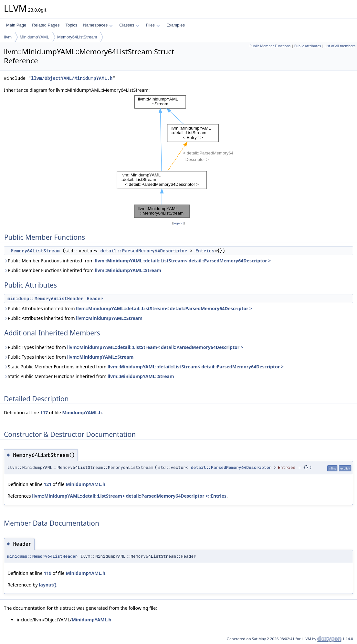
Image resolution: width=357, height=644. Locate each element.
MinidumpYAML (34, 37)
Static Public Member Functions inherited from (144, 367)
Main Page (16, 25)
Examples (176, 25)
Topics (71, 25)
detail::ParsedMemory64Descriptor (144, 251)
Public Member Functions (270, 46)
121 (47, 484)
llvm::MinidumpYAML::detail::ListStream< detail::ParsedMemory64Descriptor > (183, 261)
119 (47, 573)
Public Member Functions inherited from (137, 261)
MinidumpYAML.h (82, 412)
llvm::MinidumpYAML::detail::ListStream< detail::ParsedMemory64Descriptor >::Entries (129, 496)
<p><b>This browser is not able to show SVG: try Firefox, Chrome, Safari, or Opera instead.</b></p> (179, 157)
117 (44, 412)
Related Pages (46, 25)
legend (179, 223)
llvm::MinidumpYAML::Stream (128, 270)
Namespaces (98, 25)
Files (153, 25)
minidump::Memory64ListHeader (45, 299)
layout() (47, 585)
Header (95, 299)
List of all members (340, 46)
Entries (205, 251)
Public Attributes (308, 46)
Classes (129, 25)
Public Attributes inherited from (128, 308)
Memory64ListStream (77, 37)
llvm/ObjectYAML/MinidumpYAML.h (72, 78)
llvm (8, 37)
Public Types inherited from (124, 347)
